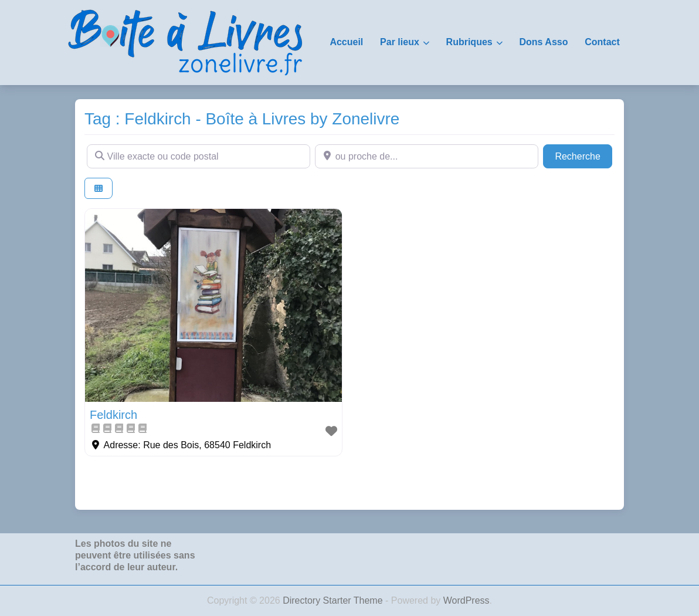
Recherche (583, 155)
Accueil (346, 42)
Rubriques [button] (469, 42)
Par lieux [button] (400, 42)
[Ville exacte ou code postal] (198, 156)
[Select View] (99, 189)
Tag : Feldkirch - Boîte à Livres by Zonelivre (242, 119)
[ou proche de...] (427, 156)
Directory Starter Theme (334, 600)
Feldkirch (113, 415)
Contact (602, 42)
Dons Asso (543, 42)
